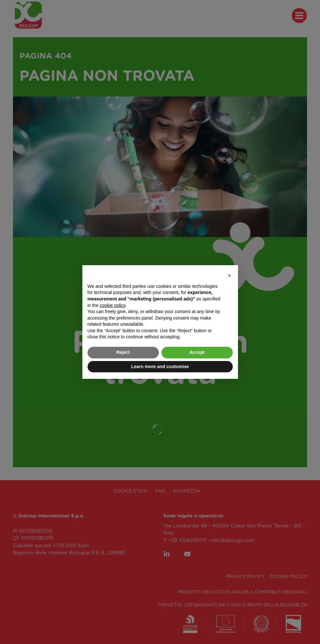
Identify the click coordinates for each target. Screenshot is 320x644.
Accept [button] (197, 352)
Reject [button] (123, 352)
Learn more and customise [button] (160, 367)
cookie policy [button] (113, 305)
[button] (230, 276)
